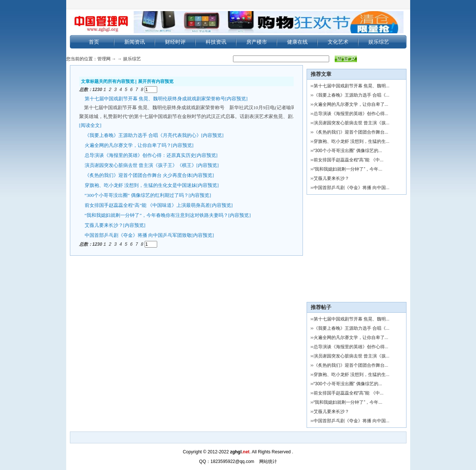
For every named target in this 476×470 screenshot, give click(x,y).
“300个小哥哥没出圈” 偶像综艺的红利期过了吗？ (137, 195)
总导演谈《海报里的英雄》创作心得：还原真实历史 (140, 155)
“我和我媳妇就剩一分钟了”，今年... (348, 169)
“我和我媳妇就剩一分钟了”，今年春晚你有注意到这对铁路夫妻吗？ (157, 215)
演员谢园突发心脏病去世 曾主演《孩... (352, 123)
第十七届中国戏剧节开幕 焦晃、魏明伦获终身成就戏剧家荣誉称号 (155, 98)
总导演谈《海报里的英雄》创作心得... (351, 114)
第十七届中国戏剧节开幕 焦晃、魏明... (352, 86)
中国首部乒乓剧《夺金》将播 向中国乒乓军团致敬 (138, 235)
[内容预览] (237, 98)
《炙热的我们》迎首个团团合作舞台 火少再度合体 (138, 175)
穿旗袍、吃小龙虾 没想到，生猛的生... (352, 141)
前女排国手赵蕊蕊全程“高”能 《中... (349, 160)
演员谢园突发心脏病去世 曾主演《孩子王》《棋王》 (141, 165)
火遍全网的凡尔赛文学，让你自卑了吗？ (128, 145)
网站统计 (268, 461)
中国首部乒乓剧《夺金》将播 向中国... (352, 188)
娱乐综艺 (379, 42)
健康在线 (297, 42)
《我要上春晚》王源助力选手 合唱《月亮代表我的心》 (143, 135)
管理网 (104, 59)
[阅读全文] (90, 125)
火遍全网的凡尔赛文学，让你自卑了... (351, 104)
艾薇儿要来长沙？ (104, 225)
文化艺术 (338, 42)
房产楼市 (257, 42)
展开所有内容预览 (156, 81)
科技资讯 (216, 42)
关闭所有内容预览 (117, 81)
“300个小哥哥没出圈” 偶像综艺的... (348, 151)
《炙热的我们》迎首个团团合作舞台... (351, 132)
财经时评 (175, 42)
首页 (94, 42)
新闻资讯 (135, 42)
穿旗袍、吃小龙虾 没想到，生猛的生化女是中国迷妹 (141, 185)
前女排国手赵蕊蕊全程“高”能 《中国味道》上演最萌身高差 (148, 205)
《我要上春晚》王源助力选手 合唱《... (352, 95)
